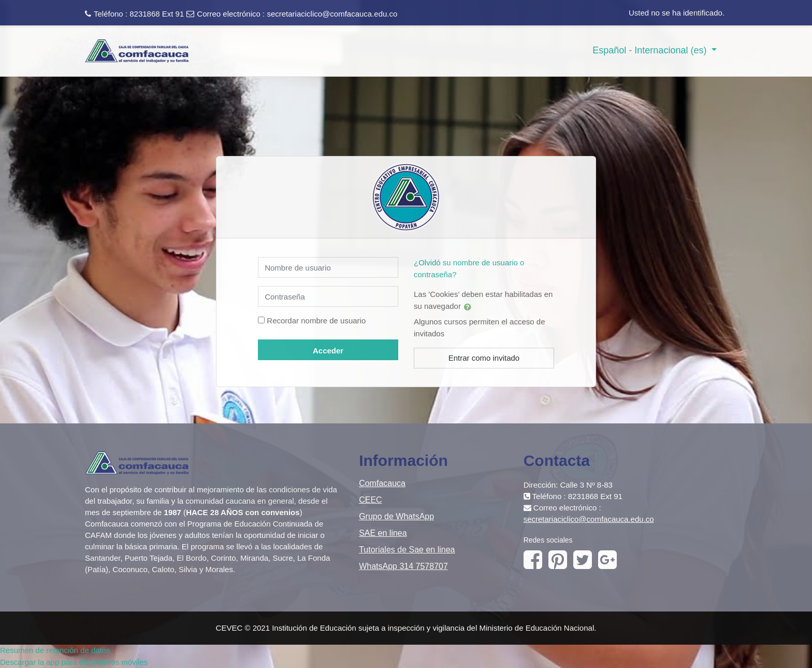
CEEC (370, 500)
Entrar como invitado (484, 358)
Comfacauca (382, 483)
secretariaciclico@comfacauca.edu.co (332, 14)
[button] (470, 307)
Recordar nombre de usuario (316, 321)
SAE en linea (383, 533)
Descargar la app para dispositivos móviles (74, 662)
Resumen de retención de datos (55, 650)
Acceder (328, 351)
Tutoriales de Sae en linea (407, 550)
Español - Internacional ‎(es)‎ (651, 50)
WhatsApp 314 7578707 (403, 566)
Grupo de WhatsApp (396, 516)
